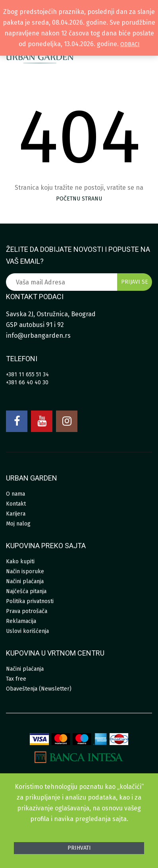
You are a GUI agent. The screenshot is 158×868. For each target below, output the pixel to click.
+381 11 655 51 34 (27, 375)
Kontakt (16, 504)
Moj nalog (18, 524)
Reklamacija (21, 621)
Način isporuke (25, 571)
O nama (15, 494)
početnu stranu (79, 199)
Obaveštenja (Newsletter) (39, 689)
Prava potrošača (27, 611)
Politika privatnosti (30, 601)
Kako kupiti (20, 561)
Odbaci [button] (130, 44)
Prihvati (79, 848)
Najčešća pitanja (26, 591)
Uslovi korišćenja (27, 631)
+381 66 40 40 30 (27, 382)
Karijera (16, 514)
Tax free (16, 679)
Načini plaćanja (25, 581)
